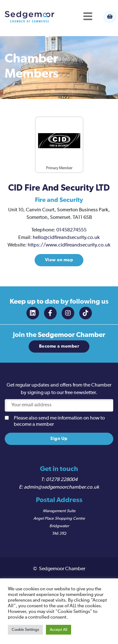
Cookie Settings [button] (25, 630)
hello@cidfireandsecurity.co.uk (66, 238)
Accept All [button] (59, 630)
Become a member (59, 346)
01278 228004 (62, 480)
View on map (59, 260)
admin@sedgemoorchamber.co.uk (62, 487)
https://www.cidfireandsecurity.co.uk (69, 245)
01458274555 (71, 230)
